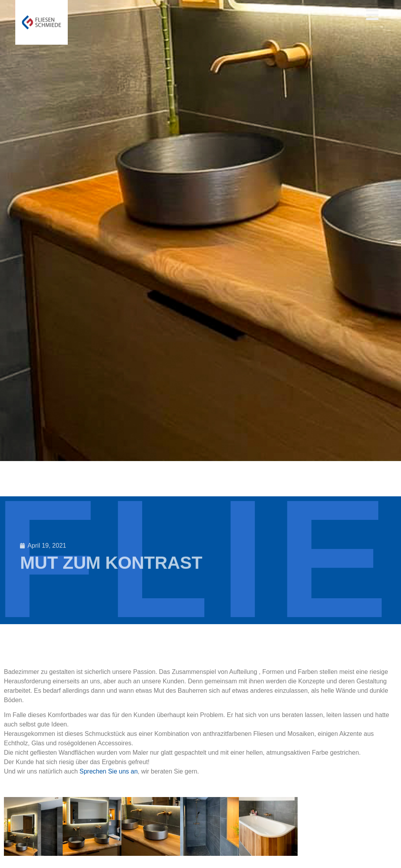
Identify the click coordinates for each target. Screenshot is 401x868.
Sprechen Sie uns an (109, 771)
